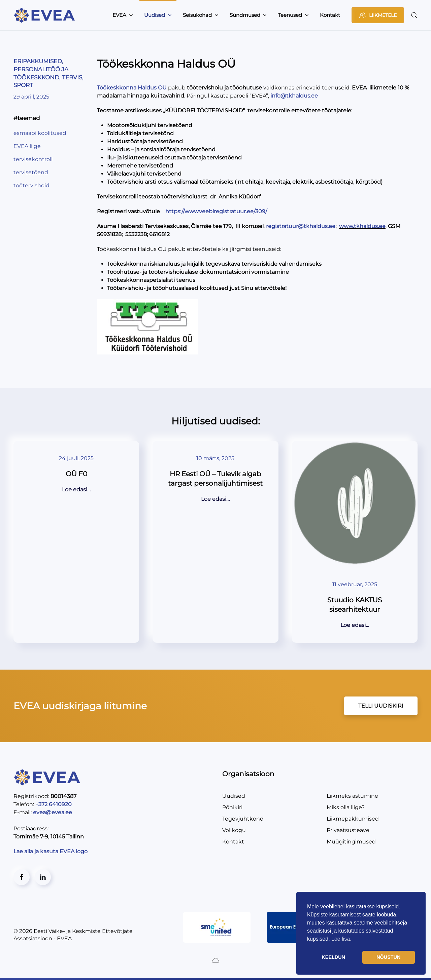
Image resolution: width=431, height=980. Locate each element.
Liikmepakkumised (353, 819)
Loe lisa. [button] (341, 939)
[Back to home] (45, 15)
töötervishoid (31, 185)
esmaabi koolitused (40, 133)
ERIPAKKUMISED (38, 61)
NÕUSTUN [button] (388, 957)
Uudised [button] (158, 15)
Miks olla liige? (346, 807)
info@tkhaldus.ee (294, 96)
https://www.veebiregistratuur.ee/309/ (216, 211)
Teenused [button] (293, 15)
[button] (414, 15)
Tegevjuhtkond (243, 819)
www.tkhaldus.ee (362, 226)
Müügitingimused (351, 842)
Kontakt (330, 15)
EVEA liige (27, 146)
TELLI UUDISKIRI (381, 706)
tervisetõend (31, 172)
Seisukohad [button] (201, 15)
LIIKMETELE (378, 15)
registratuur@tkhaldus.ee (301, 226)
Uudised (234, 796)
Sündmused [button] (248, 15)
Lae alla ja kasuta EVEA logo (51, 851)
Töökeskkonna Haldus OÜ (132, 88)
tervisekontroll (33, 159)
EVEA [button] (123, 15)
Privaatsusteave (348, 830)
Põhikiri (232, 807)
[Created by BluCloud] (215, 960)
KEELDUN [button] (333, 957)
